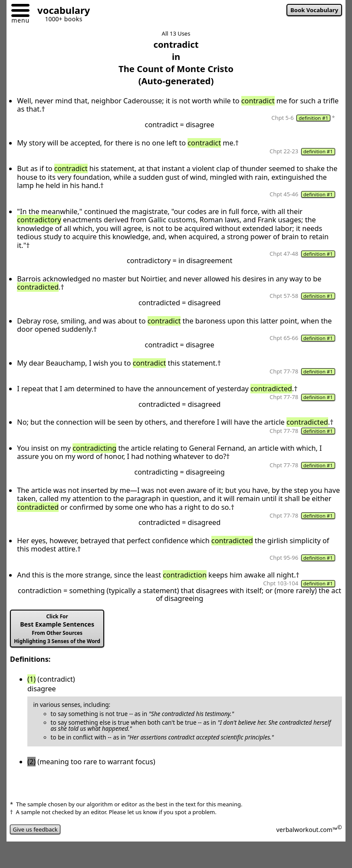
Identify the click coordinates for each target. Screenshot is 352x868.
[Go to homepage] (60, 12)
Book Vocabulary (314, 10)
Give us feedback (35, 829)
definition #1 (313, 118)
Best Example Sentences (57, 629)
